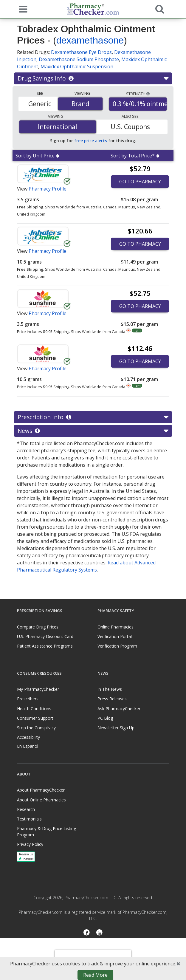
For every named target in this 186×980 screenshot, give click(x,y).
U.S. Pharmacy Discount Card (45, 636)
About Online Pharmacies (41, 800)
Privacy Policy (30, 844)
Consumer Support (35, 718)
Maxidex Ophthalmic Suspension (77, 66)
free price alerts (91, 141)
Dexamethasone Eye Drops (81, 52)
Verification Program (117, 646)
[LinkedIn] (99, 933)
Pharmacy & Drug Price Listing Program (46, 832)
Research (26, 809)
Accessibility (28, 737)
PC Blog (105, 718)
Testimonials (29, 819)
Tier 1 (137, 330)
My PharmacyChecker (38, 689)
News (93, 431)
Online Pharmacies (116, 627)
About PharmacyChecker (41, 790)
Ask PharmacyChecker (119, 709)
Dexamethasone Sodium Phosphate (79, 59)
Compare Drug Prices (38, 627)
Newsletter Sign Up (116, 728)
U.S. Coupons (130, 127)
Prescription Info (93, 417)
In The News (110, 689)
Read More (95, 975)
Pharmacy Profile (48, 189)
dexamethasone (90, 40)
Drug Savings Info (93, 78)
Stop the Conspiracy (36, 728)
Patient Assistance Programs (45, 646)
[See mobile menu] (22, 9)
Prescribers (28, 699)
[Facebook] (87, 933)
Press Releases (112, 699)
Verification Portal (115, 636)
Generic (40, 104)
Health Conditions (34, 709)
